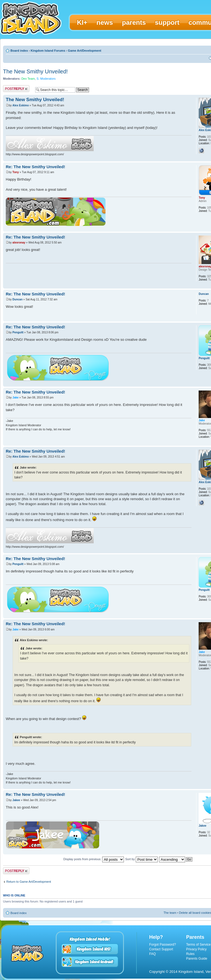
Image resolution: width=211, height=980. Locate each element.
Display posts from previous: (94, 859)
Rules (190, 954)
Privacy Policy (196, 949)
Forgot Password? (163, 945)
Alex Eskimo (20, 105)
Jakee (16, 800)
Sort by (141, 859)
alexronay (19, 243)
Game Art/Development (84, 51)
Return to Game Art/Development (29, 882)
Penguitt (18, 332)
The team (170, 913)
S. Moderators (46, 79)
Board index (19, 51)
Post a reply (16, 89)
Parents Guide (197, 959)
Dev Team (28, 79)
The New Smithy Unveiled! (35, 71)
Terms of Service (198, 945)
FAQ (152, 954)
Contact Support (161, 949)
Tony (16, 172)
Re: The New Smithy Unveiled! (35, 167)
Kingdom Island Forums (48, 51)
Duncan (17, 299)
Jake (15, 398)
